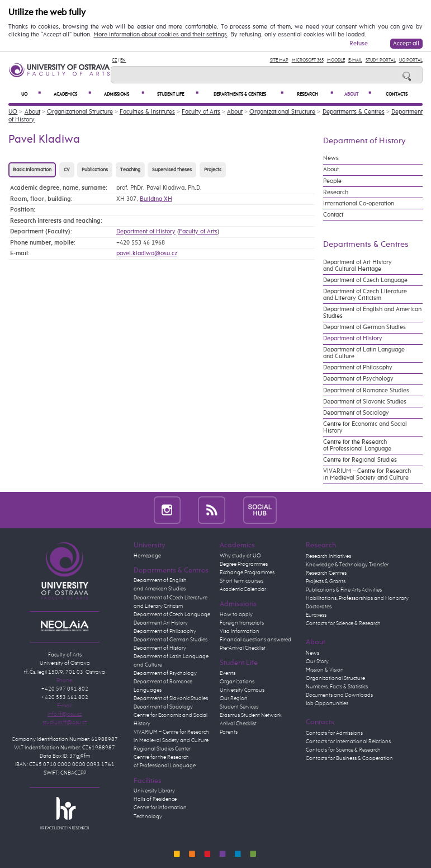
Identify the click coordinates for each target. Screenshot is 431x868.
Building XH (156, 199)
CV (67, 170)
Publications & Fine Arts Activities (344, 590)
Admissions (124, 94)
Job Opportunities (327, 703)
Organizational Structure (80, 112)
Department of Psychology (358, 379)
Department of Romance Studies (366, 391)
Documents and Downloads (339, 695)
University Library (154, 791)
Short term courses (241, 581)
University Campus (242, 690)
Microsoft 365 (308, 60)
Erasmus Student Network (251, 715)
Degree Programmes (244, 564)
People (332, 181)
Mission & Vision (325, 670)
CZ (114, 60)
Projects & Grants (326, 581)
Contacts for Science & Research (343, 623)
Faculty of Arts (201, 112)
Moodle (336, 60)
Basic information (32, 170)
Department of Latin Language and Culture (364, 353)
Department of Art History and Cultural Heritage (357, 266)
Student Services (239, 707)
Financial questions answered (255, 640)
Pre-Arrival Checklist (243, 648)
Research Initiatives (328, 556)
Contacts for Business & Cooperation (349, 758)
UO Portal (411, 60)
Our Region (234, 698)
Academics (73, 94)
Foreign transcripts (242, 623)
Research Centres (326, 573)
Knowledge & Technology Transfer (347, 565)
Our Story (317, 661)
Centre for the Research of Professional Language (357, 445)
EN (123, 60)
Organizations (237, 682)
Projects (213, 170)
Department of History (146, 232)
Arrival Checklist (238, 724)
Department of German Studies (364, 327)
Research (315, 94)
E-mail (355, 60)
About (358, 94)
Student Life (178, 94)
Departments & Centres (248, 94)
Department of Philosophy (358, 368)
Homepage (147, 556)
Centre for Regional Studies (360, 460)
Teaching (130, 170)
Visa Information (240, 631)
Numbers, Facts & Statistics (337, 687)
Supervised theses (172, 170)
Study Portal (381, 60)
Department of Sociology (356, 413)
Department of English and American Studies (372, 313)
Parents (229, 732)
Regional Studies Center (162, 749)
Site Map (279, 60)
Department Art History (161, 623)
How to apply (236, 614)
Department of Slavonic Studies (365, 402)
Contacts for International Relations (348, 742)
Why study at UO (240, 556)
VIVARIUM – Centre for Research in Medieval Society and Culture (367, 475)
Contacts (397, 94)
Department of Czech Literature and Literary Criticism (365, 295)
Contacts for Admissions (334, 733)
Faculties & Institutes (147, 112)
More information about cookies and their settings (160, 35)
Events (228, 673)
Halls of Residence (155, 799)
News (331, 158)
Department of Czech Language (365, 280)
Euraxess (316, 615)
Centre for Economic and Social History (365, 428)
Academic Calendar (243, 589)
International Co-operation (359, 204)
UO (31, 94)
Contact (333, 215)
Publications (95, 170)
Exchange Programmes (247, 573)
